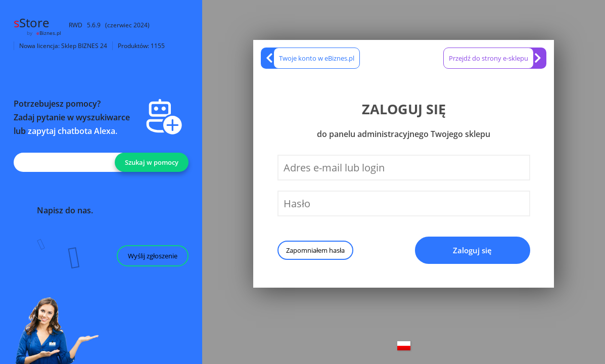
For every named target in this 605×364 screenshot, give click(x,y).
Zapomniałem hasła (315, 250)
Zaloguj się (472, 250)
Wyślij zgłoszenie (153, 256)
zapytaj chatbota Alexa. (73, 131)
